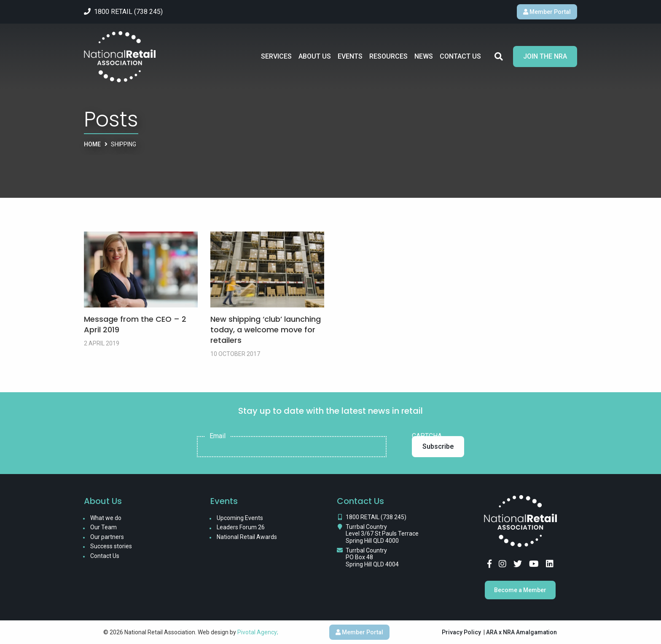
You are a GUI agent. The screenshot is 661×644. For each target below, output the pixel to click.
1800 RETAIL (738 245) (376, 517)
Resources (388, 56)
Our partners (107, 537)
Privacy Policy (461, 632)
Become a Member (520, 590)
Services (276, 56)
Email (218, 436)
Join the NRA (545, 56)
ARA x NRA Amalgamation (521, 632)
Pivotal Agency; (258, 632)
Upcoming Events (240, 518)
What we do (106, 518)
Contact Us (460, 56)
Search (499, 57)
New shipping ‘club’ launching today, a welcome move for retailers (266, 330)
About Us (315, 56)
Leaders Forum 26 (241, 527)
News (424, 56)
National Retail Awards (247, 537)
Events (350, 56)
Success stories (111, 546)
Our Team (103, 527)
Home (92, 144)
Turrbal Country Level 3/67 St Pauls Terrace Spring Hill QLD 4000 (382, 534)
